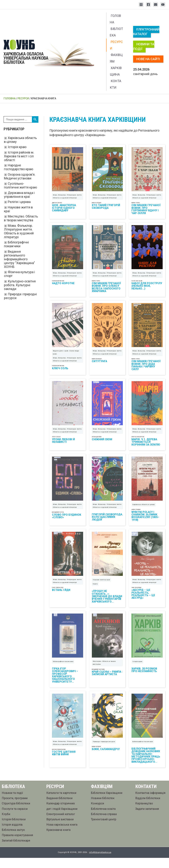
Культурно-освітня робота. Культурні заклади (20, 285)
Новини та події (144, 46)
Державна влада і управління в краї (19, 195)
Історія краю (17, 147)
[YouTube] (163, 5)
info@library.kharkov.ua (100, 863)
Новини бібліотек (103, 808)
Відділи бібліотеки (148, 808)
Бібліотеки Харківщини (107, 803)
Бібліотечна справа (104, 824)
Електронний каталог (146, 32)
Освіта (95, 592)
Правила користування (17, 845)
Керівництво (144, 814)
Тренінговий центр (104, 829)
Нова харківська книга (62, 835)
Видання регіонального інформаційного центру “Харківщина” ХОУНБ (19, 259)
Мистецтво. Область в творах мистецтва (21, 218)
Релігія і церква (19, 202)
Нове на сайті (148, 59)
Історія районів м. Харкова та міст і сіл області (19, 156)
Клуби (6, 824)
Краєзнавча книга (58, 840)
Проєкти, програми (15, 808)
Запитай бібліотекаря (16, 851)
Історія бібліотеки (14, 829)
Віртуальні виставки (60, 829)
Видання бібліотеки (59, 808)
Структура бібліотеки (16, 814)
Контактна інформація (150, 803)
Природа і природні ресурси (104, 752)
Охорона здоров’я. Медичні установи (20, 176)
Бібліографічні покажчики (16, 244)
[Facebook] (148, 5)
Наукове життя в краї (101, 588)
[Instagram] (141, 5)
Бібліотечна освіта (103, 819)
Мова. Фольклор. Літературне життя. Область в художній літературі (19, 231)
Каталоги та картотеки (61, 803)
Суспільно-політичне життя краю (20, 185)
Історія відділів (12, 835)
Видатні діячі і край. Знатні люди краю (66, 356)
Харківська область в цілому (144, 511)
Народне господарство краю (19, 167)
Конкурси (97, 814)
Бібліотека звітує (13, 840)
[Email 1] (156, 5)
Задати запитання (147, 819)
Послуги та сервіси (15, 819)
